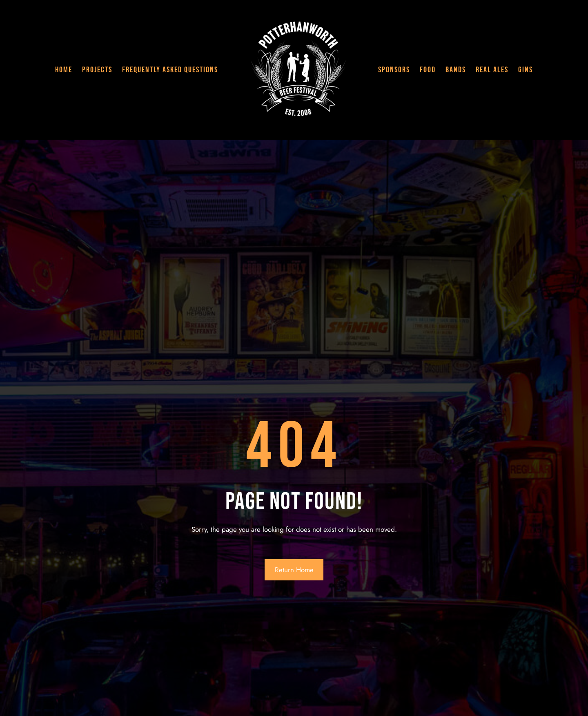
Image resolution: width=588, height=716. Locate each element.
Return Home (294, 570)
